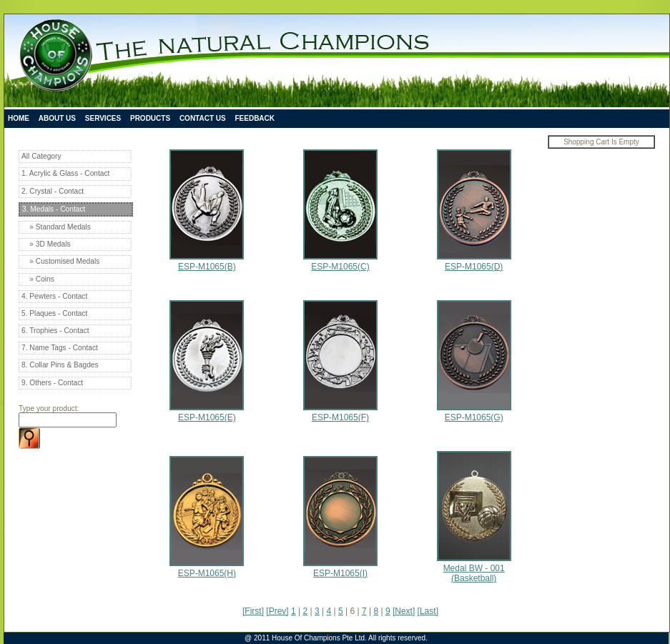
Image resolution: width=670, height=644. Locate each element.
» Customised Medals (60, 261)
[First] (253, 611)
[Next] (404, 611)
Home (19, 118)
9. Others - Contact (52, 383)
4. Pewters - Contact (54, 296)
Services (103, 118)
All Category (41, 156)
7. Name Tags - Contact (60, 348)
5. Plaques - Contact (54, 313)
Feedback (255, 118)
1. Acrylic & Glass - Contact (65, 173)
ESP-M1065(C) (340, 262)
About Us (57, 118)
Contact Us (203, 118)
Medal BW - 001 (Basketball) (474, 568)
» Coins (38, 279)
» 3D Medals (46, 244)
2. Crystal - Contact (53, 191)
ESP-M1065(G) (474, 412)
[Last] (428, 611)
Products (150, 118)
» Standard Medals (56, 227)
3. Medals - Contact (54, 209)
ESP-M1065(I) (340, 568)
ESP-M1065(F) (340, 412)
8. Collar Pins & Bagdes (60, 365)
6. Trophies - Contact (55, 331)
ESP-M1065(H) (207, 568)
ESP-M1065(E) (207, 412)
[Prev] (277, 611)
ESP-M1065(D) (474, 262)
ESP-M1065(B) (207, 262)
